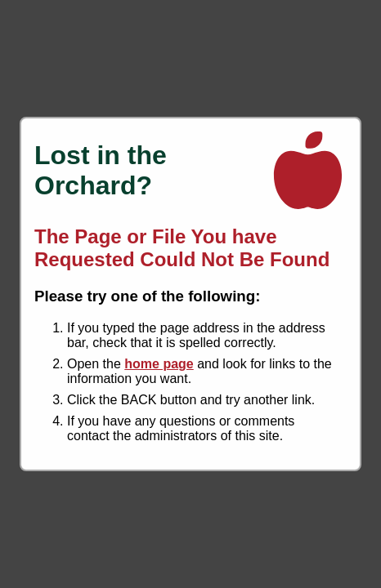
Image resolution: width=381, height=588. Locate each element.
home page (159, 364)
